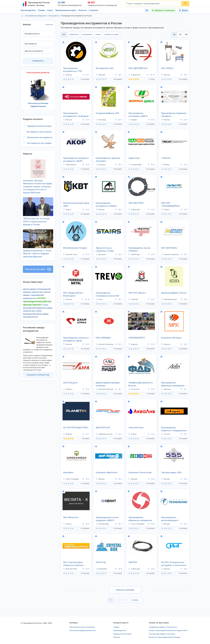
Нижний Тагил (70, 254)
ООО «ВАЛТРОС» (136, 203)
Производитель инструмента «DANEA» (106, 205)
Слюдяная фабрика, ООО (107, 113)
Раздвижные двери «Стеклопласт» (163, 627)
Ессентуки (134, 389)
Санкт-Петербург (71, 479)
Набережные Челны (105, 434)
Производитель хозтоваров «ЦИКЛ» (138, 115)
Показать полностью (38, 375)
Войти (183, 10)
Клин (99, 299)
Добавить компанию (165, 10)
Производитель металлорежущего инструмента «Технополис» (174, 519)
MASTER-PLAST (103, 428)
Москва (67, 75)
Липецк (67, 299)
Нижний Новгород (170, 254)
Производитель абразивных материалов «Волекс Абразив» (140, 519)
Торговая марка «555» (171, 473)
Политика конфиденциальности (83, 630)
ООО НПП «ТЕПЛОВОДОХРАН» (171, 205)
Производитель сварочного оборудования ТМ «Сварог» (174, 429)
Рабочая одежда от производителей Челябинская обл (37, 295)
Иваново (166, 389)
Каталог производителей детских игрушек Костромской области (169, 630)
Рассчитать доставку (38, 269)
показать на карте (111, 34)
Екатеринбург (135, 165)
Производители (28, 10)
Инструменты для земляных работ (40, 132)
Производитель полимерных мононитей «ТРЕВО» (107, 295)
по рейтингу (74, 34)
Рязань (165, 210)
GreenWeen (68, 473)
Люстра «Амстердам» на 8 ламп (162, 634)
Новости (82, 10)
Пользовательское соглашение (82, 627)
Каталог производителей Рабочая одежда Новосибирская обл (36, 314)
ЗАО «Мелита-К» (71, 517)
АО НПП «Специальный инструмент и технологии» (174, 564)
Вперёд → (136, 600)
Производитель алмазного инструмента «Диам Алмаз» (76, 340)
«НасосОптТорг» (136, 428)
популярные (87, 34)
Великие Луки (70, 569)
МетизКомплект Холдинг (75, 248)
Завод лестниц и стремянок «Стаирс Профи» (105, 250)
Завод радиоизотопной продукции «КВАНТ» (107, 519)
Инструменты (54, 16)
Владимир (101, 569)
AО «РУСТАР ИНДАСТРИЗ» (76, 428)
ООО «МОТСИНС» (169, 248)
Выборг (165, 165)
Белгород (101, 120)
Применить (38, 61)
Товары (41, 10)
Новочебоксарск (169, 299)
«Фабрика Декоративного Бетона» (141, 384)
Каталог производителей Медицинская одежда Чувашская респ (38, 308)
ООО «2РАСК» (167, 68)
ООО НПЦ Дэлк (70, 383)
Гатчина (166, 434)
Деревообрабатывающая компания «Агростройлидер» (108, 384)
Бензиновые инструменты (40, 137)
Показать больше (125, 590)
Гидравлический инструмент (40, 126)
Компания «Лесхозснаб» (140, 473)
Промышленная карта (66, 10)
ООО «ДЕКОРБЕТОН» (138, 68)
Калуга (67, 210)
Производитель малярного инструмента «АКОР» (76, 160)
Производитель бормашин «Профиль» (174, 115)
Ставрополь (134, 75)
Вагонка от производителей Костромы (165, 637)
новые (98, 34)
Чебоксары (134, 210)
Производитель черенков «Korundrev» (108, 160)
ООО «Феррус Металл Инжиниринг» (73, 294)
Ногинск (166, 344)
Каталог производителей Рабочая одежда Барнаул (37, 301)
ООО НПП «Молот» (137, 293)
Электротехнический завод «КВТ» (76, 205)
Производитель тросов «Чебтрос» (139, 249)
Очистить (49, 25)
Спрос (50, 10)
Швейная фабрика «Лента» (174, 293)
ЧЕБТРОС (133, 562)
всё (64, 34)
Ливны (132, 434)
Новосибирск (70, 165)
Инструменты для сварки (39, 143)
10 (152, 75)
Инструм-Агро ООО (105, 68)
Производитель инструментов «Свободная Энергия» (76, 115)
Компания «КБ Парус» (172, 338)
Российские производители (36, 16)
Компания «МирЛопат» (107, 473)
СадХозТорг (134, 158)
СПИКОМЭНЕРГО (137, 338)
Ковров (133, 120)
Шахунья (101, 165)
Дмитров (101, 254)
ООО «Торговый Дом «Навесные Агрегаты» (74, 564)
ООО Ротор (101, 562)
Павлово (100, 75)
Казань (67, 524)
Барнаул (133, 344)
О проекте (93, 10)
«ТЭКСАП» (166, 158)
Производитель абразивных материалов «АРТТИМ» (173, 384)
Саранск (68, 389)
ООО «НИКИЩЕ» (103, 338)
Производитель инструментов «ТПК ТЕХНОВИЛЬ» (73, 70)
